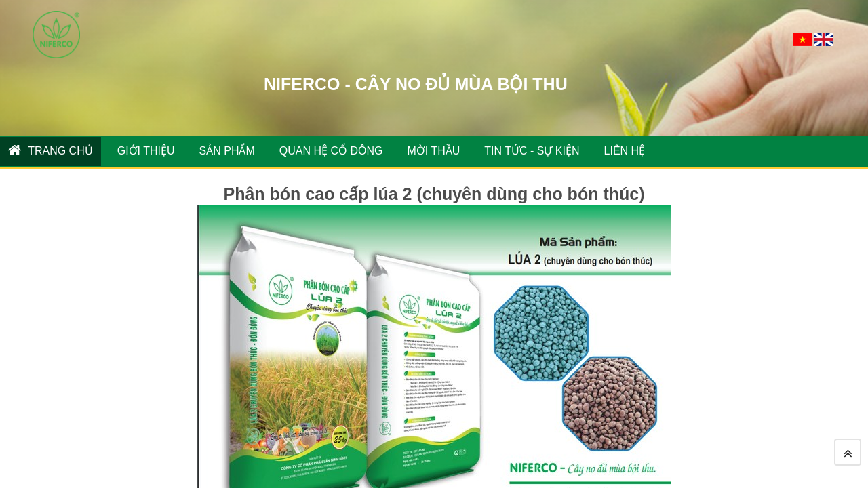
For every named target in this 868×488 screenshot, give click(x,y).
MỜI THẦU (433, 151)
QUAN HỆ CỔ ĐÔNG (331, 151)
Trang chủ (51, 150)
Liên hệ (625, 151)
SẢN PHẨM (227, 151)
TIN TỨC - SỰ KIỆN (532, 151)
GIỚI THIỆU (146, 151)
